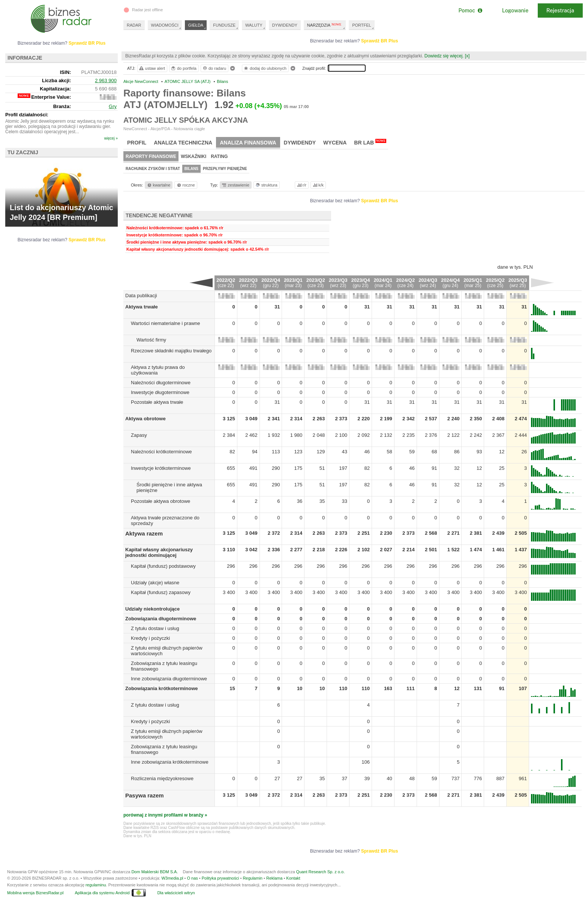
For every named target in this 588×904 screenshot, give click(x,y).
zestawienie (235, 185)
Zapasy (139, 435)
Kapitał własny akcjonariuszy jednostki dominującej (159, 552)
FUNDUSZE (224, 25)
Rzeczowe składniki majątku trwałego (171, 351)
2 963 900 (106, 80)
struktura (266, 185)
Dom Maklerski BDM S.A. (154, 872)
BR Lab (370, 142)
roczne (185, 185)
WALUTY (254, 25)
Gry (113, 106)
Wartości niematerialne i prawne (165, 323)
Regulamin (253, 878)
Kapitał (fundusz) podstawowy (163, 566)
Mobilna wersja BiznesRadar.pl (35, 893)
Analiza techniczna (183, 143)
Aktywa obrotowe (145, 419)
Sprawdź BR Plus (380, 41)
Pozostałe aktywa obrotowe (160, 501)
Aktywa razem (144, 533)
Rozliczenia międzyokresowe (162, 778)
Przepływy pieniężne (225, 169)
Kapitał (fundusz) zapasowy (161, 592)
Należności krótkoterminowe (161, 452)
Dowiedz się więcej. (444, 56)
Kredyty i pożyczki (150, 638)
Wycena (335, 143)
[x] (467, 56)
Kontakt (293, 878)
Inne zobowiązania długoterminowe (169, 679)
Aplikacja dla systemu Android (102, 893)
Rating (219, 156)
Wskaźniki (193, 156)
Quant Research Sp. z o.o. (321, 872)
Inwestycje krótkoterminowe (161, 468)
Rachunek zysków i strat (153, 169)
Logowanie (515, 11)
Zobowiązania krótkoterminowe (162, 688)
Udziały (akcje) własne (155, 583)
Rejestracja (560, 11)
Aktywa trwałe (142, 307)
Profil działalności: (27, 115)
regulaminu (96, 885)
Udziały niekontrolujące (152, 609)
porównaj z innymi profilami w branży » (165, 815)
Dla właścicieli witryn (176, 893)
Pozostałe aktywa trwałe (157, 402)
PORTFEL (362, 25)
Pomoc (470, 11)
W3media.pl (172, 878)
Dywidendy (300, 143)
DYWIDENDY (285, 25)
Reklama (274, 878)
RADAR (134, 25)
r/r (301, 185)
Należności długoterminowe (161, 383)
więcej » (111, 138)
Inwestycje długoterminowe (160, 392)
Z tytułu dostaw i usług (155, 628)
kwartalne (158, 185)
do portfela (183, 68)
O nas (192, 878)
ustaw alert (152, 68)
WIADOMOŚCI (165, 25)
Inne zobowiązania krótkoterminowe (170, 762)
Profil (137, 143)
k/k (318, 185)
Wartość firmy (151, 340)
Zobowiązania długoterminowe (161, 619)
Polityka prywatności (220, 878)
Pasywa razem (145, 795)
